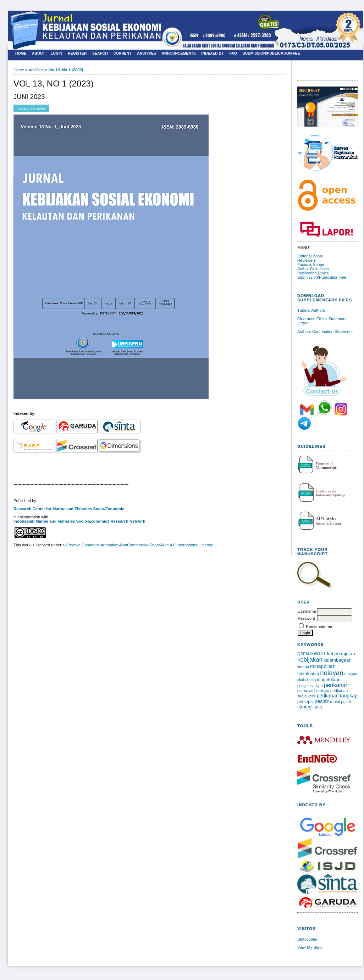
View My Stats (310, 947)
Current (123, 53)
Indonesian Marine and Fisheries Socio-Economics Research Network (79, 521)
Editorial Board (310, 256)
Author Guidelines (313, 269)
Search (100, 53)
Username (307, 611)
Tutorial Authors (311, 310)
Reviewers (307, 260)
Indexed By (213, 53)
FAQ (233, 53)
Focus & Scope (311, 265)
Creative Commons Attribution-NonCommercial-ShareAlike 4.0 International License (139, 545)
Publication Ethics (313, 273)
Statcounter (307, 939)
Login (57, 53)
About (38, 53)
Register (77, 53)
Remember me (319, 627)
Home (21, 53)
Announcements (179, 53)
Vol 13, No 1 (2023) (66, 70)
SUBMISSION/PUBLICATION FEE (271, 53)
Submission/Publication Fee (322, 277)
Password (306, 618)
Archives (147, 53)
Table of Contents (31, 109)
